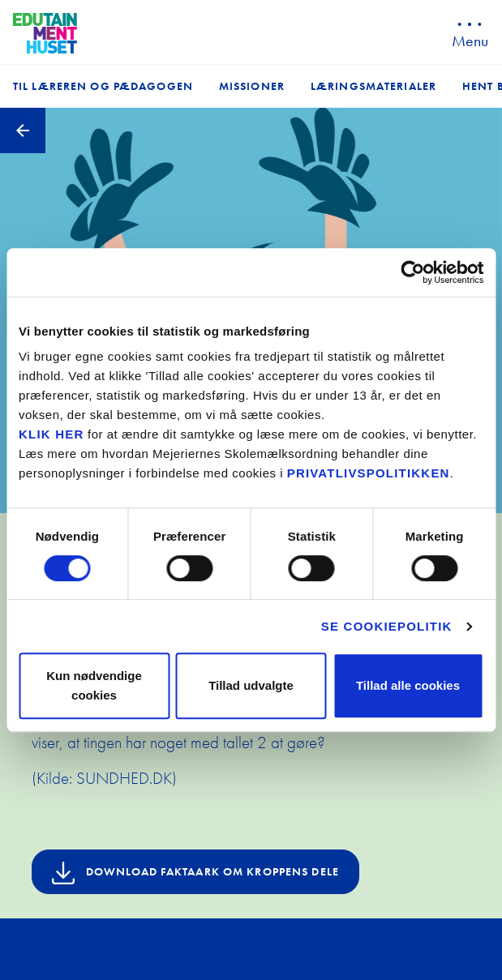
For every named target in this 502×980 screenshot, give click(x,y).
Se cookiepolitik (387, 626)
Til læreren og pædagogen (103, 86)
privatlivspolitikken (369, 473)
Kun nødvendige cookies (94, 685)
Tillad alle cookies (408, 685)
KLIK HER (51, 434)
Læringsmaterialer (373, 86)
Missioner (252, 86)
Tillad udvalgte (251, 685)
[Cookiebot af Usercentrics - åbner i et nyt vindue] (412, 272)
